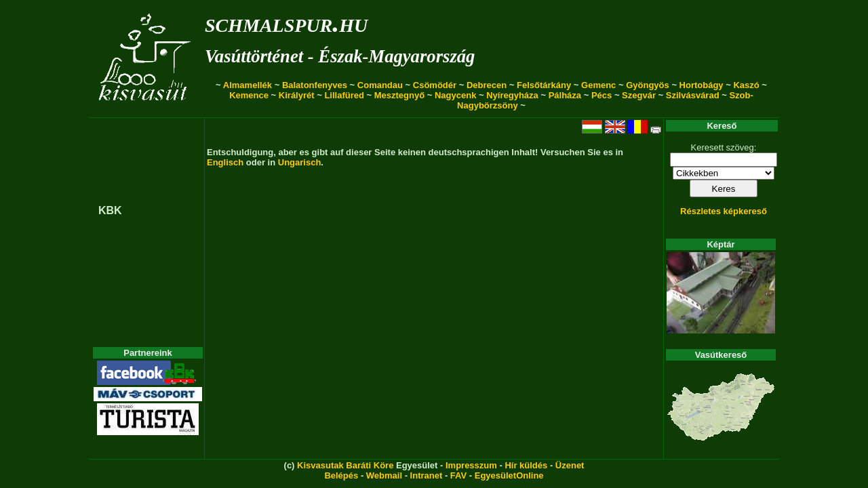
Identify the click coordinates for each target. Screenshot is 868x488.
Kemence (249, 95)
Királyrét (297, 95)
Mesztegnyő (399, 95)
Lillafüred (344, 95)
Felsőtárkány (544, 85)
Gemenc (598, 85)
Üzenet (570, 465)
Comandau (380, 85)
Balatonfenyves (315, 85)
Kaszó (746, 85)
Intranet (427, 475)
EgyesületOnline (509, 475)
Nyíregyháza (512, 95)
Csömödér (435, 85)
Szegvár (639, 95)
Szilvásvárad (693, 95)
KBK (110, 210)
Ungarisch (300, 162)
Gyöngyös (648, 85)
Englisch (225, 162)
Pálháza (565, 95)
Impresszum (471, 465)
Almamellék (248, 85)
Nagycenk (455, 95)
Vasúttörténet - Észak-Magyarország (340, 56)
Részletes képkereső (724, 211)
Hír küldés (526, 465)
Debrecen (487, 85)
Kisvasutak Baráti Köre (345, 465)
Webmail (384, 475)
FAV (458, 475)
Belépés (341, 475)
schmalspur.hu (286, 23)
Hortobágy (702, 85)
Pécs (601, 95)
